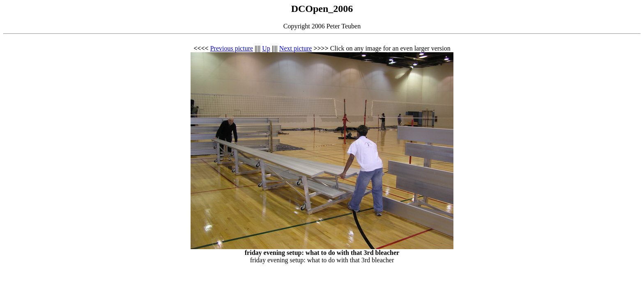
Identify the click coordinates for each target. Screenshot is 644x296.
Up (266, 48)
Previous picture (232, 48)
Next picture (296, 48)
